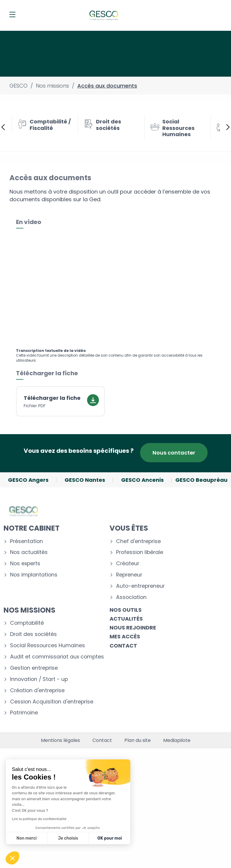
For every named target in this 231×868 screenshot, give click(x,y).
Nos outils (126, 610)
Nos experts (25, 564)
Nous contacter (174, 453)
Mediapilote (177, 740)
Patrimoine (24, 713)
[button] (12, 858)
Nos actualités (29, 552)
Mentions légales (60, 740)
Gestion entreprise (34, 668)
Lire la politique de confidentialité (39, 819)
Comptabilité (27, 623)
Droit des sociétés (33, 634)
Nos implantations (34, 575)
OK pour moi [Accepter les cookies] (110, 838)
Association (131, 597)
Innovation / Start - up (39, 679)
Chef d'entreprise (138, 541)
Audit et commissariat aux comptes (57, 657)
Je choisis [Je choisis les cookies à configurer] (68, 838)
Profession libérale (140, 552)
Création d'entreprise (37, 691)
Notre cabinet (32, 528)
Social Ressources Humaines (48, 646)
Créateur (128, 564)
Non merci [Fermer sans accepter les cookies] (26, 838)
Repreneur (129, 575)
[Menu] (12, 15)
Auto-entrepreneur (140, 586)
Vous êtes (129, 528)
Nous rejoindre (133, 628)
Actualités (126, 619)
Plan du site (138, 740)
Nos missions (29, 610)
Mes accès (125, 636)
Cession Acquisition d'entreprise (52, 702)
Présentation (27, 541)
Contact (123, 646)
